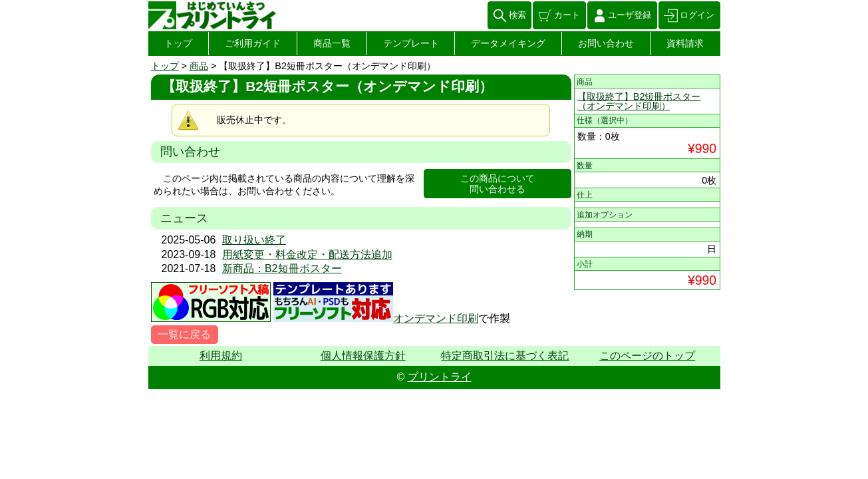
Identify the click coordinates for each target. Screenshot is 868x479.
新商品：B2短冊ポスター (282, 268)
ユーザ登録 (630, 15)
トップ (178, 43)
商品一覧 (332, 43)
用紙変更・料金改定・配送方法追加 (307, 254)
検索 (517, 15)
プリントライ (440, 377)
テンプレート (411, 43)
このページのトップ (647, 356)
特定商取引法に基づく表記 (505, 356)
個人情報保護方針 (363, 356)
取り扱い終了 (254, 240)
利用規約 (221, 356)
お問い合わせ (606, 43)
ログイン (697, 15)
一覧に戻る (184, 334)
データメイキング (508, 43)
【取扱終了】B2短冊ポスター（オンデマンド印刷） (639, 101)
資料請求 (685, 43)
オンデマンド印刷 (436, 318)
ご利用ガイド (253, 43)
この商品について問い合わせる (498, 184)
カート (567, 15)
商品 (199, 66)
